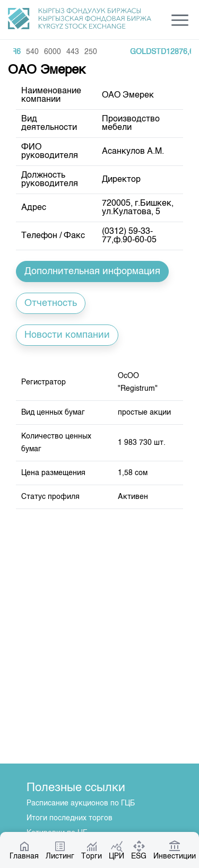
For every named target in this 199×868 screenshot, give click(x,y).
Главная (24, 850)
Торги (92, 850)
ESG (139, 850)
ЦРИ (116, 850)
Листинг (60, 850)
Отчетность (51, 303)
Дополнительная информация (92, 271)
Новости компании (67, 335)
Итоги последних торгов (70, 818)
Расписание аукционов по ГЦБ (81, 803)
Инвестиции (175, 850)
